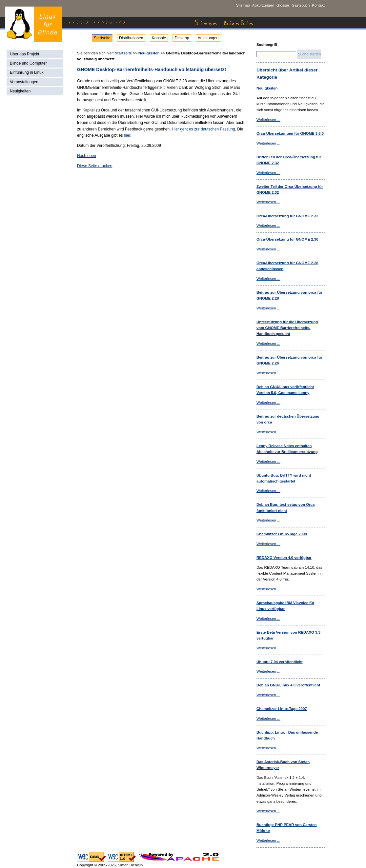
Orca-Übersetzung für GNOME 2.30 (287, 239)
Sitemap (243, 5)
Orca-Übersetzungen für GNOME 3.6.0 (290, 133)
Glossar (283, 5)
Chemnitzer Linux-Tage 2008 (282, 534)
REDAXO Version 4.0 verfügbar (284, 558)
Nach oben (87, 156)
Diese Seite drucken (95, 166)
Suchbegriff (267, 45)
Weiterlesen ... (268, 120)
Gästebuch (301, 5)
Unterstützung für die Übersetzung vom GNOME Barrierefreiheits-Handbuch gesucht (287, 328)
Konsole (159, 38)
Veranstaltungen (24, 82)
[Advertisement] (36, 201)
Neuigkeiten (20, 91)
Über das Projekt (24, 54)
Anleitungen (208, 38)
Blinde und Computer (28, 63)
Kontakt (318, 5)
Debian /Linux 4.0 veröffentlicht (288, 685)
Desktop (182, 38)
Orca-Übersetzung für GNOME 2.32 (287, 216)
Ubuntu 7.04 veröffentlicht (280, 662)
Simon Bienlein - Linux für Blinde (34, 24)
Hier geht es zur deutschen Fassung (203, 129)
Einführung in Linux (27, 72)
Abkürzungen (263, 5)
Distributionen (131, 38)
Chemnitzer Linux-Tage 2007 (282, 709)
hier (127, 135)
